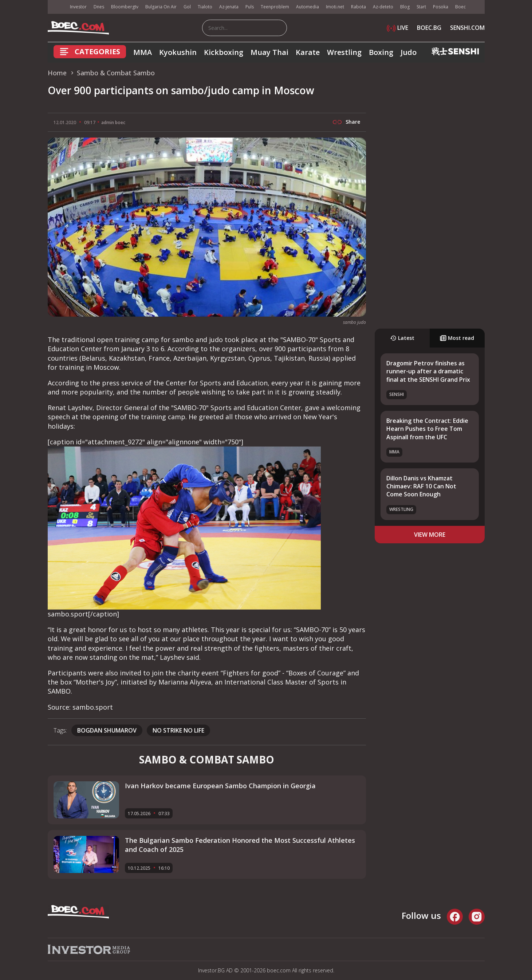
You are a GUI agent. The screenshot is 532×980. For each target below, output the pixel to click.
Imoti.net (335, 7)
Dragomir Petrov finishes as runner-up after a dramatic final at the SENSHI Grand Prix (428, 371)
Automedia (308, 7)
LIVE (397, 28)
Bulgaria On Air (161, 7)
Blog (405, 7)
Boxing (381, 52)
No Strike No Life (178, 730)
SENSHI (397, 394)
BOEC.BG (429, 28)
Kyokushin (178, 52)
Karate (308, 52)
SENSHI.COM (467, 28)
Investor (78, 7)
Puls (250, 7)
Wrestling (344, 52)
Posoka (441, 7)
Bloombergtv (125, 7)
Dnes (99, 7)
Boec (460, 7)
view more (430, 535)
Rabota (358, 7)
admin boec (113, 122)
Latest (402, 338)
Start (421, 7)
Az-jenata (229, 7)
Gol (187, 7)
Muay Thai (269, 52)
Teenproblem (275, 7)
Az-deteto (383, 7)
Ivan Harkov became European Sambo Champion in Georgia (220, 786)
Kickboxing (224, 52)
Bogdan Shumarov (107, 730)
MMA (143, 52)
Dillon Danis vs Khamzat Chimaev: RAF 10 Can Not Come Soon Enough (421, 486)
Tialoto (205, 7)
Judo (409, 52)
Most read (457, 338)
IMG (57, 7)
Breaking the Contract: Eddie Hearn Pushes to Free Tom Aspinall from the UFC (427, 429)
